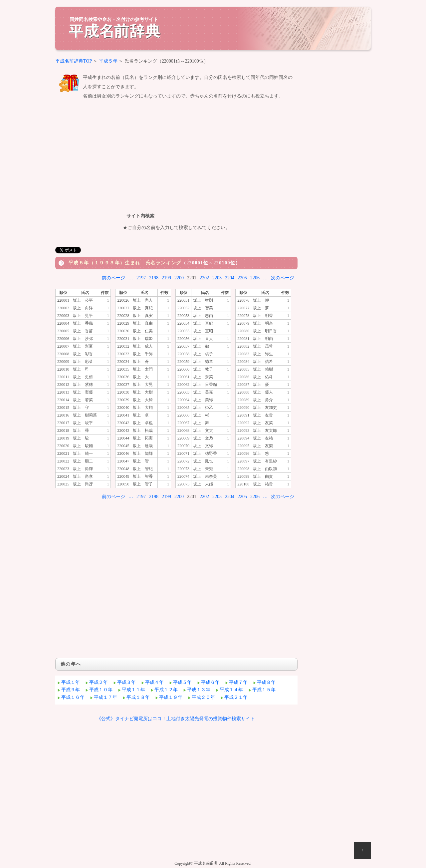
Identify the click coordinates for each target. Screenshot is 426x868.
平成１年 (71, 682)
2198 (154, 278)
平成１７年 (106, 697)
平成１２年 (166, 690)
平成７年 (238, 682)
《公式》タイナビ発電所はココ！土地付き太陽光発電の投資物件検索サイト (176, 719)
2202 (204, 278)
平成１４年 (231, 690)
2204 (230, 278)
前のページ (113, 278)
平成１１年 (133, 690)
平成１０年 (101, 690)
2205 (242, 278)
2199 (166, 278)
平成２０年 (203, 697)
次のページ (283, 278)
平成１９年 (171, 697)
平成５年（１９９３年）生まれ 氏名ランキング (125, 263)
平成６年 (210, 682)
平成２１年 (236, 697)
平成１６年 (73, 697)
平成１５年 (264, 690)
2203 (217, 278)
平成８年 (266, 682)
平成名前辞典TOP (74, 61)
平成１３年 (199, 690)
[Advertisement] (176, 155)
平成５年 (108, 61)
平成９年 (71, 690)
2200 (179, 278)
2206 (255, 278)
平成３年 (126, 682)
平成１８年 (138, 697)
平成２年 (99, 682)
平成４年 (154, 682)
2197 (141, 278)
